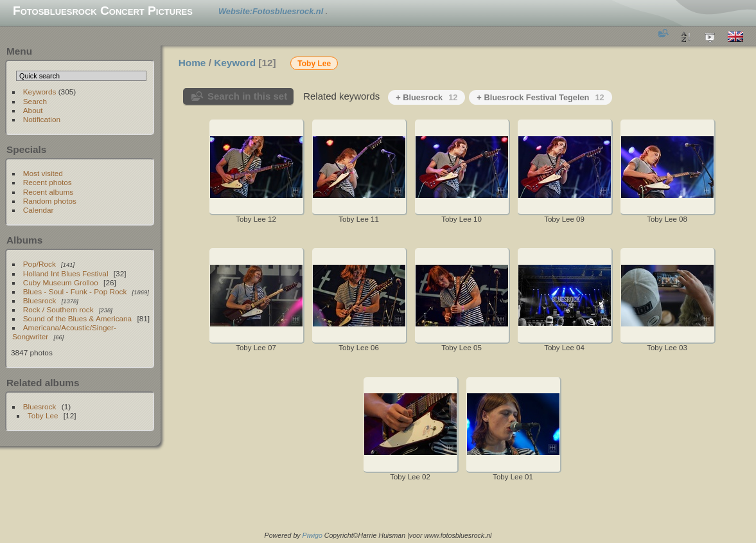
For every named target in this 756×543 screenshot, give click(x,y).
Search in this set (247, 96)
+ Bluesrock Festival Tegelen (540, 97)
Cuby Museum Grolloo (61, 282)
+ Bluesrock (426, 97)
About (33, 110)
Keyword (235, 63)
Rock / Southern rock (58, 309)
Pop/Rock (40, 264)
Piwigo (312, 535)
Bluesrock (40, 300)
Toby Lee (43, 415)
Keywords (40, 92)
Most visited (43, 173)
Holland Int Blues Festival (66, 273)
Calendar (39, 210)
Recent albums (48, 192)
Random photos (50, 201)
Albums (24, 240)
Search (35, 101)
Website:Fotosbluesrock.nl (272, 11)
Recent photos (48, 182)
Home (192, 63)
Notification (42, 119)
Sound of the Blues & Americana (77, 318)
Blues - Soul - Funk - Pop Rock (75, 291)
